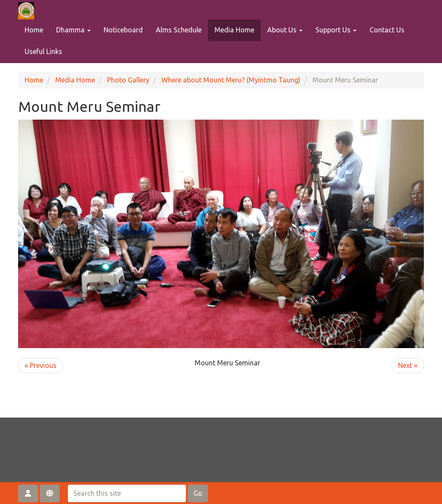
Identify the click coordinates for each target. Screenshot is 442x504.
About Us (285, 30)
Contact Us (387, 30)
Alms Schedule (179, 30)
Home (34, 30)
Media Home (234, 30)
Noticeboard (123, 30)
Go (198, 493)
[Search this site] (127, 493)
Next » (408, 365)
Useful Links (43, 51)
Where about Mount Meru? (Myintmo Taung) (231, 80)
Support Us (336, 30)
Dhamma (73, 30)
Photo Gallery (128, 80)
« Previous (41, 365)
